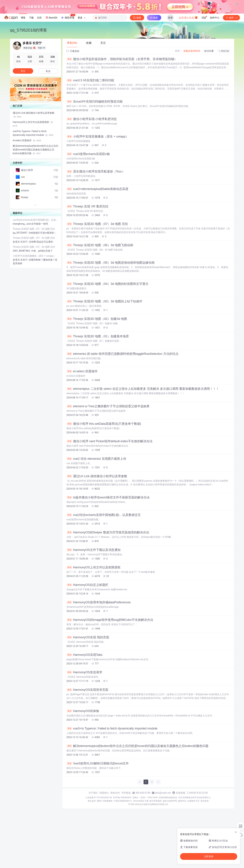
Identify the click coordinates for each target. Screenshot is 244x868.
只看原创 (73, 93)
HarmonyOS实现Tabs (85, 696)
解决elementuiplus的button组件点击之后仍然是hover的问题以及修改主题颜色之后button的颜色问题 (137, 788)
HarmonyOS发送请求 (84, 714)
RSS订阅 (224, 93)
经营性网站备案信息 (168, 839)
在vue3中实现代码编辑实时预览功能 (95, 143)
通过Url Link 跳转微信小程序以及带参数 (97, 518)
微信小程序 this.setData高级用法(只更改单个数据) (104, 465)
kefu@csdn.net (163, 834)
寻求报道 (126, 834)
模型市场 (68, 58)
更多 (81, 59)
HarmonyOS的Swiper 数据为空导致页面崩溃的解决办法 (108, 574)
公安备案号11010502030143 (99, 839)
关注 (23, 113)
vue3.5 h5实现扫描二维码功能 (90, 122)
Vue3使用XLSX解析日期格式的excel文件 (98, 805)
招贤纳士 (104, 834)
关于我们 (93, 834)
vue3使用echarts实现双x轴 (88, 196)
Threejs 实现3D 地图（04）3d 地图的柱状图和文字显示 (108, 325)
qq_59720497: (21, 274)
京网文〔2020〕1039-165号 (145, 839)
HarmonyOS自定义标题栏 (87, 626)
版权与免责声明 (170, 843)
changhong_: (20, 265)
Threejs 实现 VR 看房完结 (87, 248)
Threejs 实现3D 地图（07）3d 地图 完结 (97, 266)
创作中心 (215, 59)
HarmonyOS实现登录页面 (87, 731)
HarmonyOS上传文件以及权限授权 (94, 609)
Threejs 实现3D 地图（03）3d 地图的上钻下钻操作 (104, 343)
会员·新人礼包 (188, 59)
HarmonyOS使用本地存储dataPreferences (99, 644)
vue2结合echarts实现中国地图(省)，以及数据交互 (104, 556)
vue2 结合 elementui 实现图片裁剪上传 (96, 500)
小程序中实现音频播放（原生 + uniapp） (98, 178)
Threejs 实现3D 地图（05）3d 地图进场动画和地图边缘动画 (111, 304)
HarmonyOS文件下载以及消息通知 (94, 591)
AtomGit (51, 59)
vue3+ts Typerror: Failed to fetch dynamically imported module (112, 770)
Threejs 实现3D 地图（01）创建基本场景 (98, 378)
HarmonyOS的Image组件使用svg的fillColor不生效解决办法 (110, 661)
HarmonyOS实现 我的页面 (88, 679)
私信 (48, 113)
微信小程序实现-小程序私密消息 (92, 161)
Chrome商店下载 (141, 843)
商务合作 (115, 834)
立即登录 (209, 856)
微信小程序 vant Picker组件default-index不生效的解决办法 (110, 483)
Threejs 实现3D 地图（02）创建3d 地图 (97, 360)
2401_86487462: (22, 292)
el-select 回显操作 (82, 413)
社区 (39, 59)
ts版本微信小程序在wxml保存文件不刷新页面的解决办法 (108, 539)
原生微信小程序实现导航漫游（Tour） (96, 213)
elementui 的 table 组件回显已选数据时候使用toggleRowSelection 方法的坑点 (123, 395)
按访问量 (209, 93)
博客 (23, 59)
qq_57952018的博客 (29, 72)
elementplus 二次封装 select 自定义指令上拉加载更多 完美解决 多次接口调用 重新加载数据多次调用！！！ (143, 430)
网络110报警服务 (105, 843)
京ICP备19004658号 (122, 839)
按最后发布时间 (192, 93)
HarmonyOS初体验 (83, 753)
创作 (231, 59)
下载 (31, 59)
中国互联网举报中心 (123, 843)
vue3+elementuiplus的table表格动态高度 (98, 231)
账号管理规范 (156, 843)
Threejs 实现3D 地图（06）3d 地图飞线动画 (100, 287)
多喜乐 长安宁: (21, 283)
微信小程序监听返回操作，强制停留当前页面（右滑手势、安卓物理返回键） (122, 101)
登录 (170, 59)
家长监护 (92, 843)
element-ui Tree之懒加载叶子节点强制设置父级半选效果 (108, 448)
